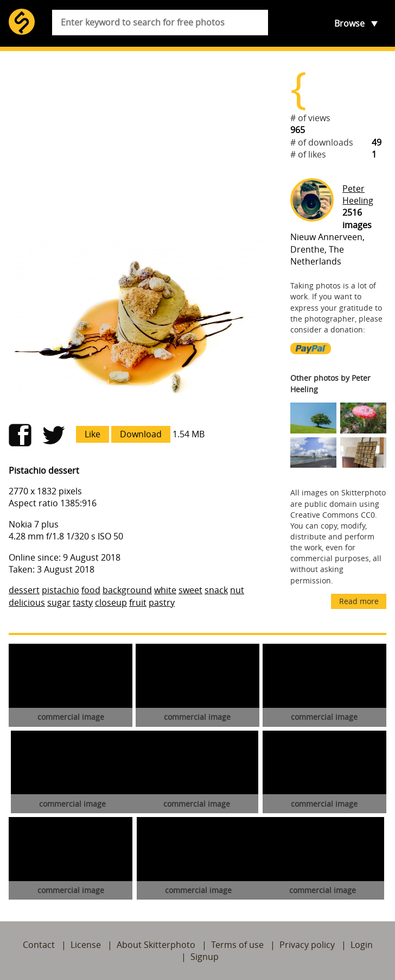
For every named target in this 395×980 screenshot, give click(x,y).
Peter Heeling (358, 194)
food (91, 590)
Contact (39, 945)
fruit (138, 602)
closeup (111, 602)
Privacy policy (307, 945)
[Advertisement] (141, 145)
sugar (59, 602)
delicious (27, 602)
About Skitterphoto (156, 945)
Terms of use (237, 945)
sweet (190, 590)
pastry (162, 602)
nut (237, 590)
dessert (24, 590)
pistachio (60, 590)
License (86, 945)
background (127, 590)
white (165, 590)
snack (216, 590)
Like (93, 434)
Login (362, 945)
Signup (205, 957)
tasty (83, 602)
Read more (359, 601)
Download (141, 434)
